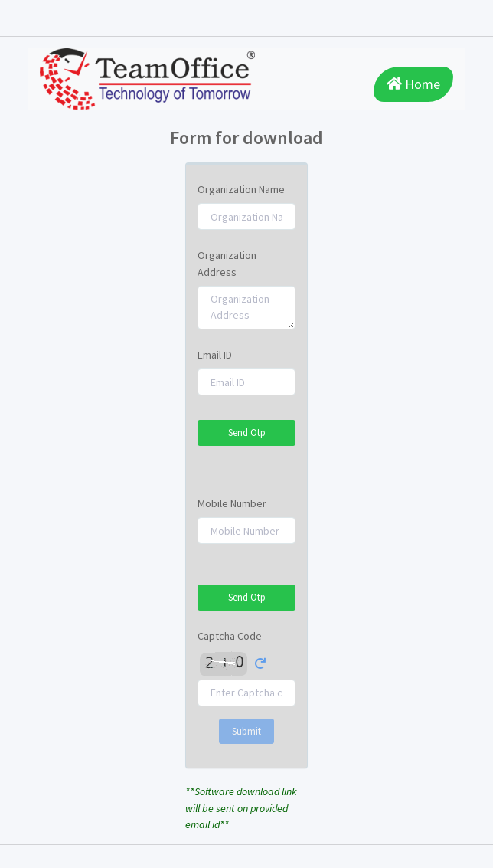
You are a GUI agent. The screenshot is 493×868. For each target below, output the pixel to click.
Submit (246, 731)
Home (413, 84)
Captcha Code (230, 636)
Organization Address (227, 263)
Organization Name (241, 189)
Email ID (215, 355)
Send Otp (247, 432)
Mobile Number (232, 503)
